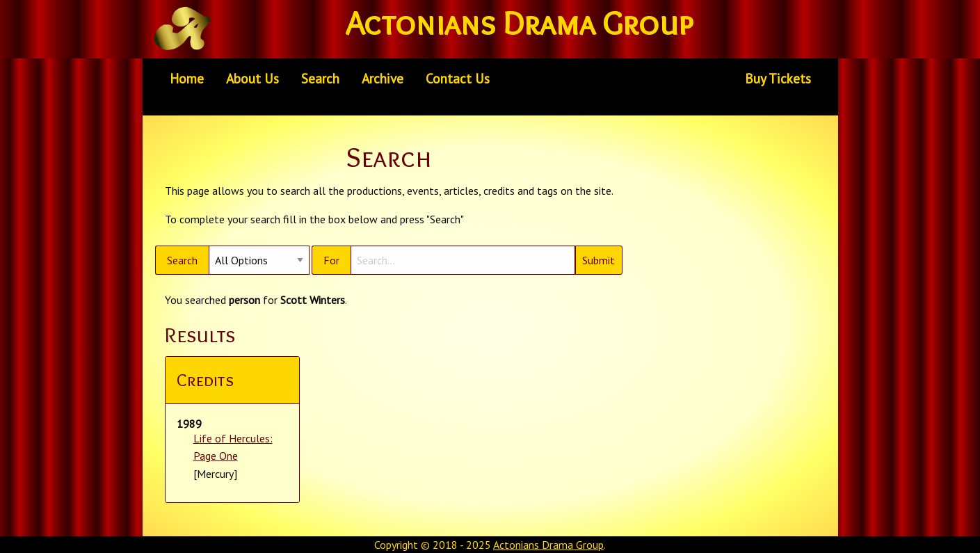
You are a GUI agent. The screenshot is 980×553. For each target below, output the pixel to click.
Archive (383, 78)
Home (187, 78)
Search (320, 78)
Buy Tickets (778, 78)
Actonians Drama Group (548, 545)
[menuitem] (187, 79)
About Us (252, 78)
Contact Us (458, 78)
